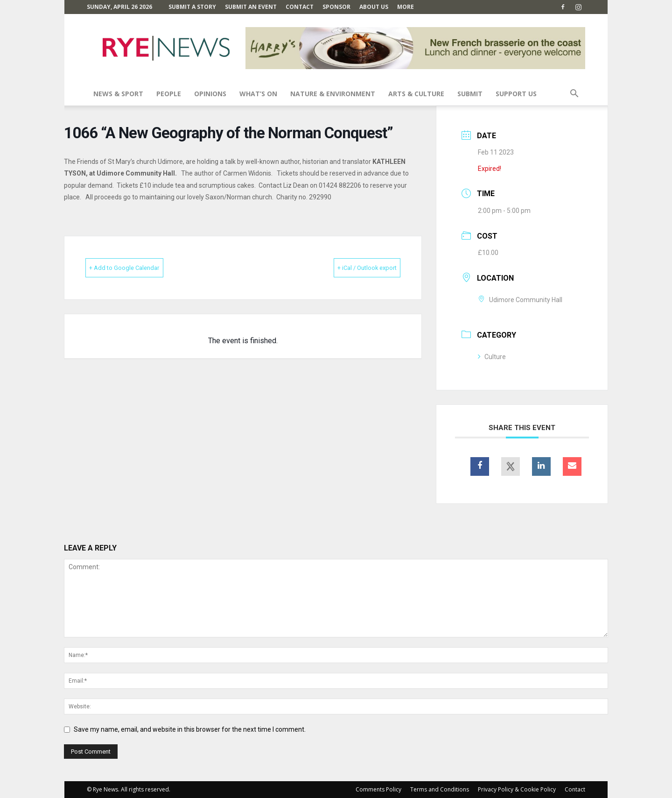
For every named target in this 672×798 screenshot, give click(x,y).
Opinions (210, 94)
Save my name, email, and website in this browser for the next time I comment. (190, 729)
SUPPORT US (516, 94)
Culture (492, 357)
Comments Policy (378, 789)
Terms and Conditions (440, 789)
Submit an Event (251, 7)
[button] (574, 95)
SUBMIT (470, 94)
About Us (374, 7)
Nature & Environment (333, 94)
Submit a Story (192, 7)
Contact (300, 7)
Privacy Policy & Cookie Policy (517, 789)
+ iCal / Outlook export (352, 268)
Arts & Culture (416, 94)
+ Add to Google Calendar (139, 268)
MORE (406, 7)
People (169, 94)
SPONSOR (336, 7)
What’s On (258, 94)
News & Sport (118, 94)
